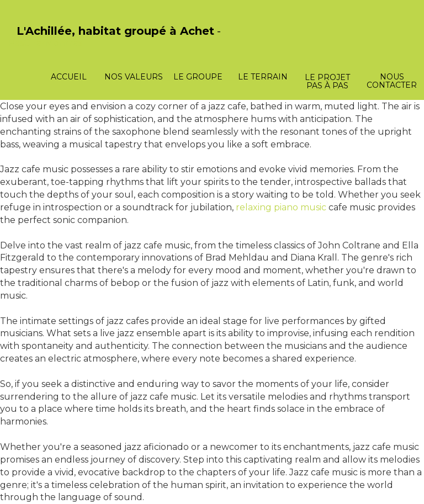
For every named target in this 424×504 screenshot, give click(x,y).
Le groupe (198, 77)
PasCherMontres (45, 43)
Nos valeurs (134, 77)
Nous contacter (392, 81)
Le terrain (263, 77)
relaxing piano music (281, 207)
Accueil (69, 77)
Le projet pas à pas (327, 81)
